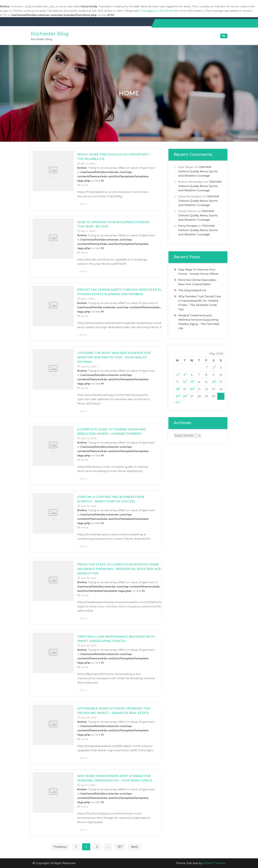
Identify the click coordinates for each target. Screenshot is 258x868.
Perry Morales (188, 226)
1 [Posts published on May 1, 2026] (206, 368)
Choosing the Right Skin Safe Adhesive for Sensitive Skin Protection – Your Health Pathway (114, 357)
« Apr (177, 402)
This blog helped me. (193, 290)
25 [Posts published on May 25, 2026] (177, 396)
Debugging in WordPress (157, 11)
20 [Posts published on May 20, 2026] (192, 389)
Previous (60, 847)
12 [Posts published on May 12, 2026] (185, 382)
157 (120, 847)
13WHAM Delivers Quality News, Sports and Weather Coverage (198, 171)
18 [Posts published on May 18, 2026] (177, 389)
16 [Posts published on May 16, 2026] (213, 382)
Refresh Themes (214, 863)
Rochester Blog (50, 34)
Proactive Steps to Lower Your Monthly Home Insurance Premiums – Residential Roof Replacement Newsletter (124, 569)
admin (83, 204)
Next (135, 847)
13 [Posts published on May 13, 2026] (192, 382)
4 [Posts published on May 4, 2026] (177, 375)
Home (85, 185)
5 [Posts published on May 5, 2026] (184, 375)
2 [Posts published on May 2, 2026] (213, 368)
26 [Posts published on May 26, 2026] (185, 396)
